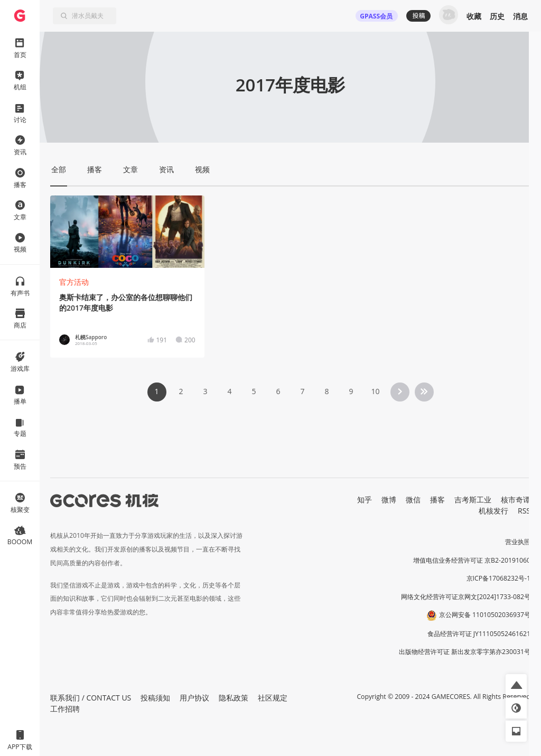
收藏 (474, 16)
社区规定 (273, 698)
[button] (516, 685)
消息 (520, 16)
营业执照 (518, 542)
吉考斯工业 (473, 500)
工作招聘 (65, 709)
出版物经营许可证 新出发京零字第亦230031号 (465, 652)
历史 (497, 16)
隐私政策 (234, 698)
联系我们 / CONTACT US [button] (91, 698)
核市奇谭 (516, 500)
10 (375, 391)
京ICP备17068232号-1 (499, 578)
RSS (524, 511)
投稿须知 (155, 698)
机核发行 (493, 511)
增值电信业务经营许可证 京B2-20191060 (472, 560)
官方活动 (74, 282)
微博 (389, 500)
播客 (437, 500)
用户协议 (194, 698)
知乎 (365, 500)
